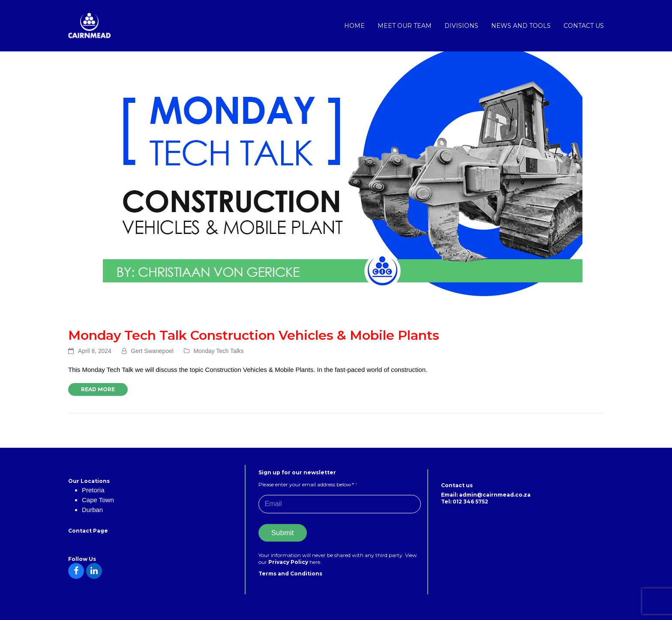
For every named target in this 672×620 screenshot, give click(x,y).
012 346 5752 (470, 502)
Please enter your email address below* (308, 484)
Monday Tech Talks (219, 351)
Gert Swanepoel (152, 351)
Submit (283, 533)
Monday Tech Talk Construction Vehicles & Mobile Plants (254, 335)
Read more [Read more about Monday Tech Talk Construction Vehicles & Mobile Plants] (98, 389)
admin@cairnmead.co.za (495, 495)
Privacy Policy (289, 562)
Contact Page (88, 531)
